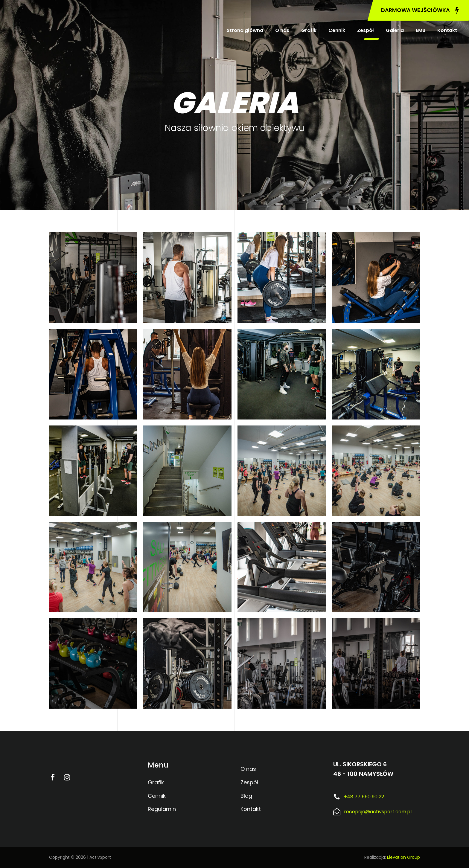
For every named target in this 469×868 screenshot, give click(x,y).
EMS (421, 30)
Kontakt (447, 30)
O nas (282, 30)
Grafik (309, 30)
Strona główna (245, 30)
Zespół (366, 30)
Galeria (395, 30)
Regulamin (162, 809)
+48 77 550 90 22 (364, 797)
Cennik (337, 30)
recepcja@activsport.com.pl (378, 812)
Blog (246, 796)
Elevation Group (403, 857)
